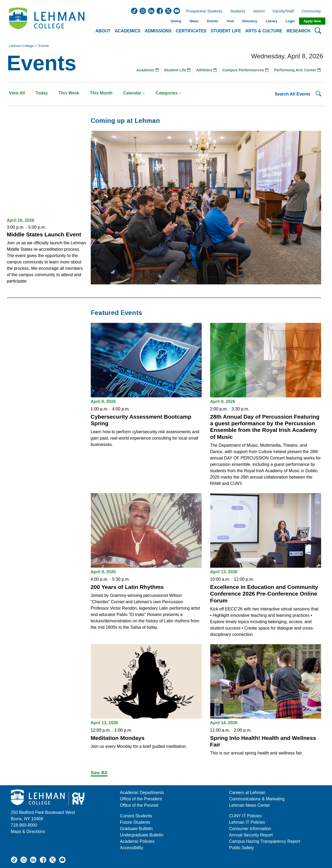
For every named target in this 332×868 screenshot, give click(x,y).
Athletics (206, 70)
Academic (148, 70)
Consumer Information (250, 829)
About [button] (103, 31)
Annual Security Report (251, 835)
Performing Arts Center (297, 70)
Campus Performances (245, 70)
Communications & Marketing (257, 799)
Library (271, 21)
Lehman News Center (250, 805)
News (194, 21)
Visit (230, 21)
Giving (176, 21)
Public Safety (241, 848)
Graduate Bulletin (136, 829)
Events (213, 21)
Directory (250, 21)
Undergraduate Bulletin (142, 835)
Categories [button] (168, 93)
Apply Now (312, 21)
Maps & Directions (28, 832)
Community (313, 11)
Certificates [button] (191, 31)
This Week (69, 93)
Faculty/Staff (283, 11)
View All (17, 93)
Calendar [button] (134, 93)
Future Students (135, 822)
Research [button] (299, 31)
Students (238, 11)
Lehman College (21, 46)
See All (99, 773)
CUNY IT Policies (245, 816)
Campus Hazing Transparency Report (265, 841)
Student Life (177, 70)
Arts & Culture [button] (264, 31)
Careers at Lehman (247, 793)
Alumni (259, 11)
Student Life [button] (226, 31)
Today (42, 93)
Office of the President (141, 799)
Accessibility (131, 848)
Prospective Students (203, 11)
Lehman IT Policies (247, 822)
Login (290, 21)
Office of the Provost (139, 805)
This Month (101, 93)
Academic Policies (137, 841)
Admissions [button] (158, 31)
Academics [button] (128, 31)
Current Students (136, 816)
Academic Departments (142, 793)
